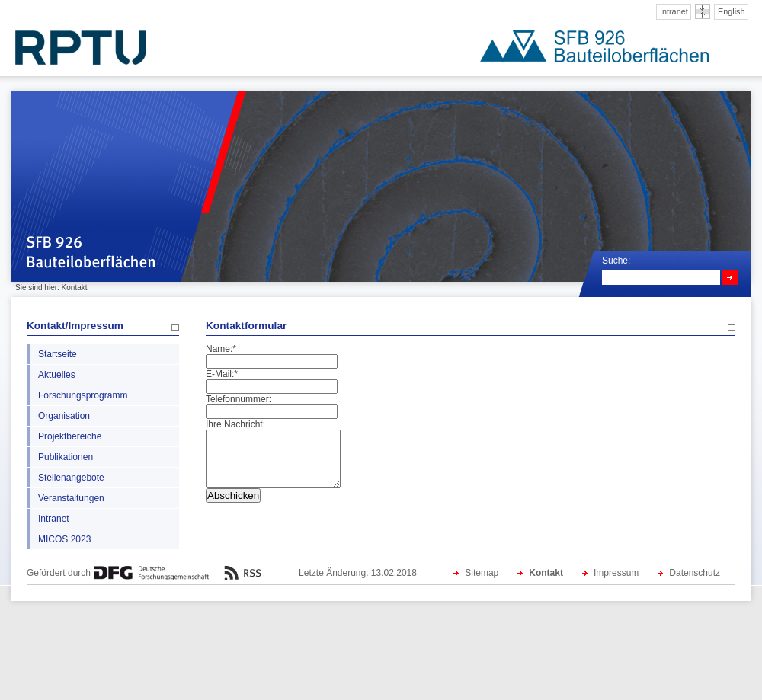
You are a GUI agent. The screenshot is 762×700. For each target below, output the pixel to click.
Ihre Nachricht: (235, 424)
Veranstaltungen (71, 498)
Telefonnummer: (239, 399)
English (732, 11)
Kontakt (546, 573)
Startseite (58, 354)
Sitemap (482, 573)
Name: (221, 349)
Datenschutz (695, 573)
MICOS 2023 (64, 539)
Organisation (64, 416)
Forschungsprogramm (83, 395)
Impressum (616, 573)
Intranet (674, 11)
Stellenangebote (71, 478)
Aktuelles (57, 375)
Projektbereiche (70, 436)
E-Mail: (222, 374)
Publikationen (66, 457)
